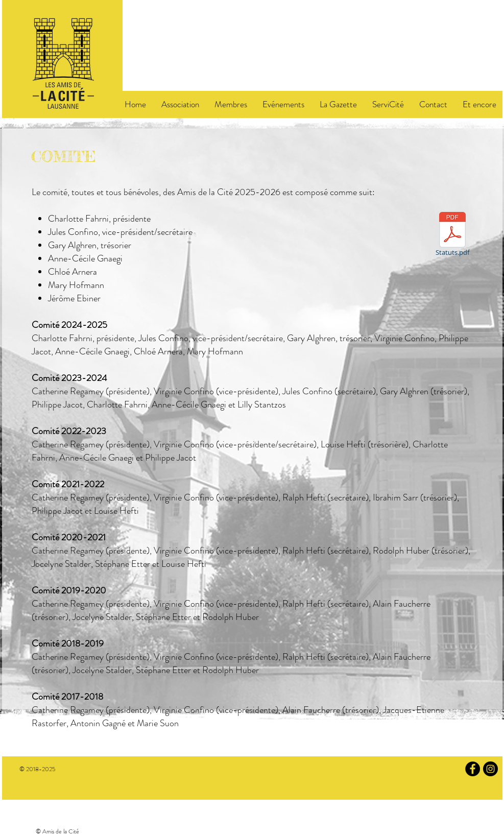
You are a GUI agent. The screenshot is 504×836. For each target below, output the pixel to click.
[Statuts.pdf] (452, 236)
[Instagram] (490, 769)
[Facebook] (473, 769)
